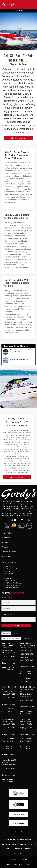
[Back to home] (8, 4)
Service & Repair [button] (9, 552)
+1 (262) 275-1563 (8, 656)
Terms (28, 849)
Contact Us (8, 578)
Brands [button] (5, 542)
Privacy (19, 849)
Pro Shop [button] (6, 557)
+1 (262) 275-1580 (27, 728)
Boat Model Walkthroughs (13, 583)
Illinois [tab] (16, 633)
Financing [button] (6, 547)
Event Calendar (10, 581)
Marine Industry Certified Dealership (18, 845)
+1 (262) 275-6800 (8, 698)
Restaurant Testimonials (13, 585)
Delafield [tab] (27, 638)
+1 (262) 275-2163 (27, 654)
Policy (9, 849)
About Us (8, 567)
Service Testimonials (12, 588)
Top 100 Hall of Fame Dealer (18, 839)
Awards (7, 571)
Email (7, 615)
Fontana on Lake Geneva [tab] (11, 638)
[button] (35, 4)
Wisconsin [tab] (6, 633)
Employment (9, 576)
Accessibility (19, 854)
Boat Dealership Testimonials (15, 569)
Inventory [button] (6, 538)
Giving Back (9, 574)
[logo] (19, 793)
